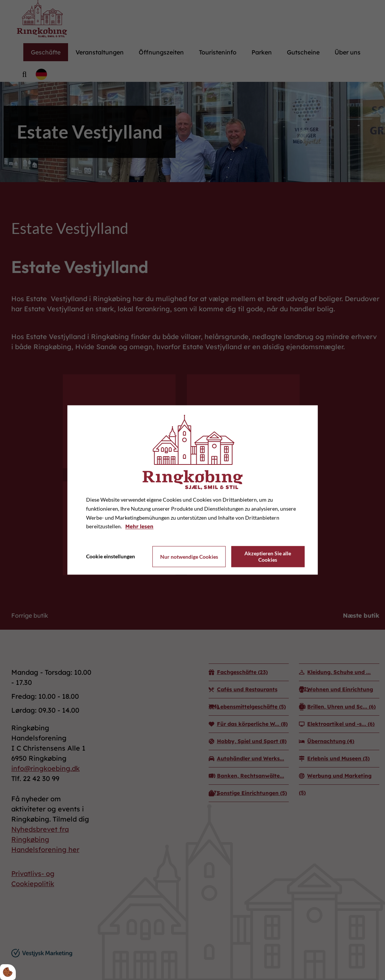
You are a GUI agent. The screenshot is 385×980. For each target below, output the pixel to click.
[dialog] (192, 490)
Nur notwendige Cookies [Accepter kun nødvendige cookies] (189, 557)
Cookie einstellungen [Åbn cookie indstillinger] (111, 557)
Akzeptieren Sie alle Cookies (268, 557)
